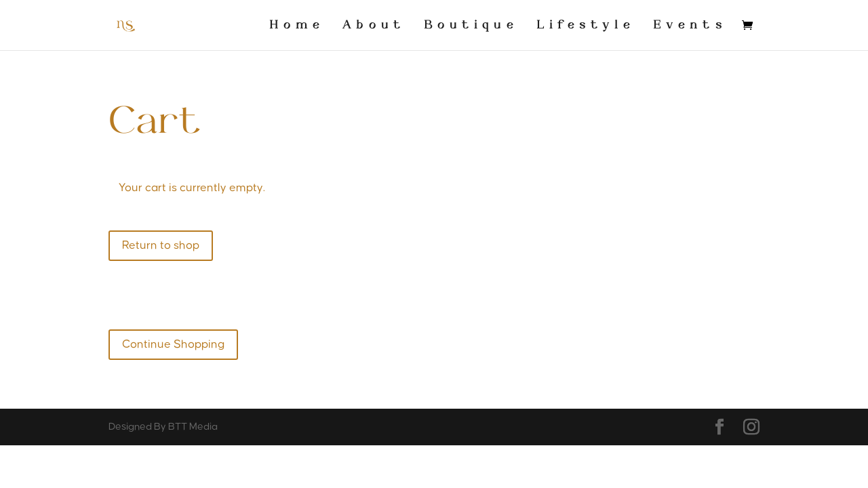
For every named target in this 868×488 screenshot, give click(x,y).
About (374, 25)
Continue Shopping (173, 344)
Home (297, 25)
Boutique (471, 25)
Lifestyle (586, 25)
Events (690, 25)
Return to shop (161, 245)
